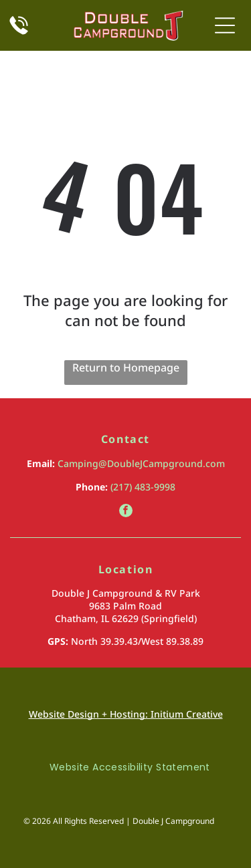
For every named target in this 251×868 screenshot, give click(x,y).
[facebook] (126, 512)
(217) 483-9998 (143, 487)
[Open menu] (225, 25)
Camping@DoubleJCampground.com (141, 463)
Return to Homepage (126, 368)
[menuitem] (125, 767)
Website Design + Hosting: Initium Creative (126, 714)
